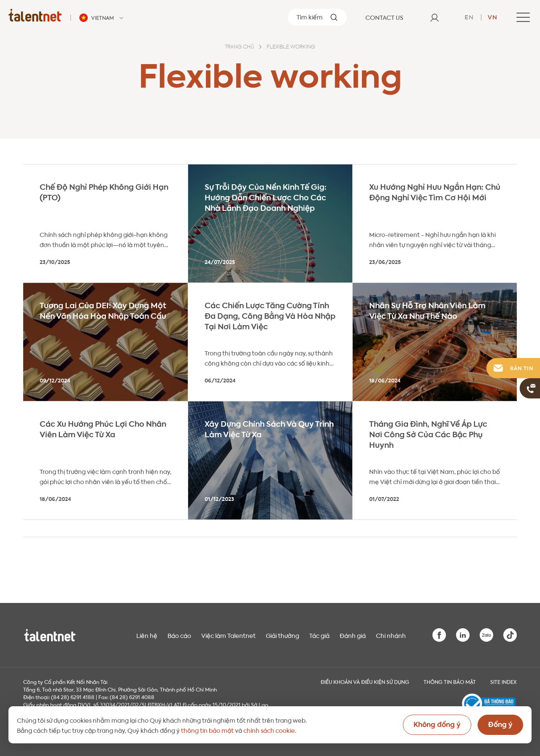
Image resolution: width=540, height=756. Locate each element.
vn (493, 16)
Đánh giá (353, 635)
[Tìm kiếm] (317, 17)
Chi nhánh (391, 635)
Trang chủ (239, 47)
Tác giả (319, 635)
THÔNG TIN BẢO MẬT (450, 681)
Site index (504, 681)
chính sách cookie (269, 730)
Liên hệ (147, 635)
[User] (435, 17)
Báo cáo (179, 635)
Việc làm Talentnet (228, 635)
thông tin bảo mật (207, 730)
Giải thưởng (282, 635)
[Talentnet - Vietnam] (103, 18)
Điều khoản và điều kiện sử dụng (365, 681)
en (469, 16)
